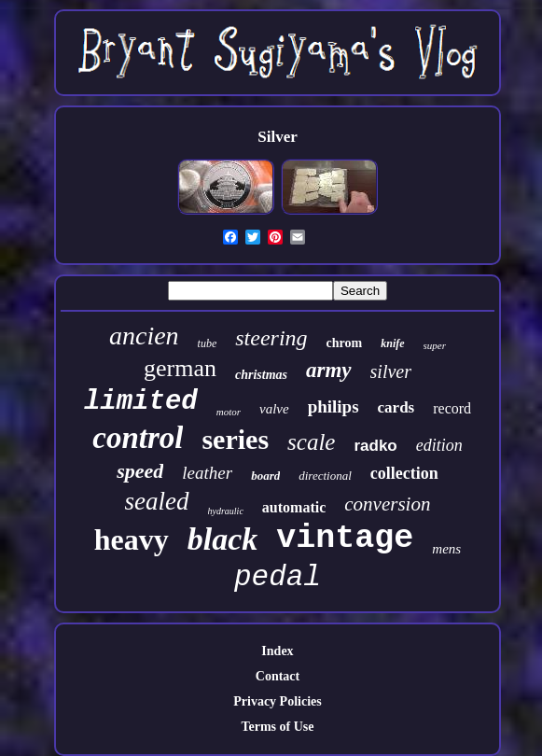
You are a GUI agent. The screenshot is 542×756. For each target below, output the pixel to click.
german (180, 368)
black (223, 539)
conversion (387, 504)
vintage (345, 539)
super (435, 345)
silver (391, 371)
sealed (157, 501)
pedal (278, 577)
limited (141, 402)
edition (439, 445)
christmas (261, 375)
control (138, 438)
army (329, 370)
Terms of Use (277, 727)
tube (208, 343)
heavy (132, 539)
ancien (144, 336)
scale (311, 442)
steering (271, 338)
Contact (278, 676)
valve (274, 409)
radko (375, 446)
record (452, 408)
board (265, 476)
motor (229, 412)
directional (325, 476)
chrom (345, 343)
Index (277, 651)
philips (334, 406)
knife (392, 343)
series (235, 439)
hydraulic (226, 511)
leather (207, 473)
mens (446, 549)
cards (396, 407)
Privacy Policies (277, 701)
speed (140, 471)
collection (404, 473)
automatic (294, 507)
